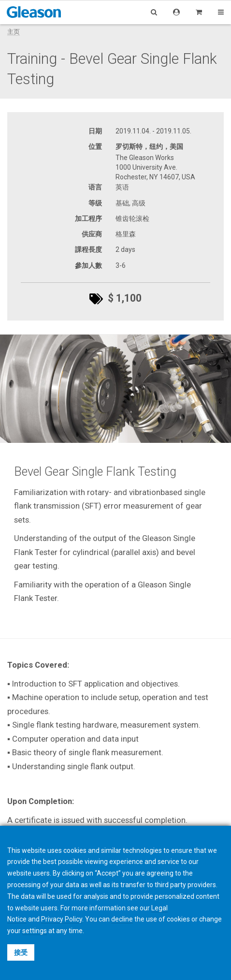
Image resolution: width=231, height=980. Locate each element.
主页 (14, 32)
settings (35, 931)
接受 (21, 952)
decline (122, 919)
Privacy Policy (62, 919)
